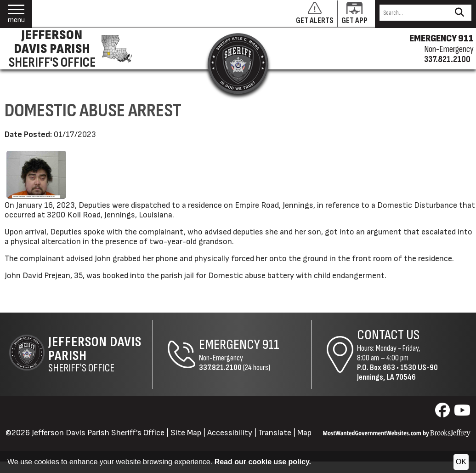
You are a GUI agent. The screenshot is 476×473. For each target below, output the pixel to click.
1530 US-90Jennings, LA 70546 (397, 372)
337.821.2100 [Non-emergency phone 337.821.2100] (447, 59)
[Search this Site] (413, 13)
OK (461, 462)
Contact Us (388, 335)
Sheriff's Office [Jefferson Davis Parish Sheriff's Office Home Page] (100, 354)
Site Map (186, 433)
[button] (16, 14)
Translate (275, 433)
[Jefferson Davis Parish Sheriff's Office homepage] (69, 49)
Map (304, 433)
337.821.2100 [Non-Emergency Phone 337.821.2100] (220, 368)
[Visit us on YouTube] (462, 413)
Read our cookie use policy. (263, 462)
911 (271, 345)
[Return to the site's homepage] (238, 63)
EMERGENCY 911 (442, 39)
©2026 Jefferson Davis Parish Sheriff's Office (85, 433)
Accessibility (230, 433)
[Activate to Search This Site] (459, 13)
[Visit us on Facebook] (444, 413)
